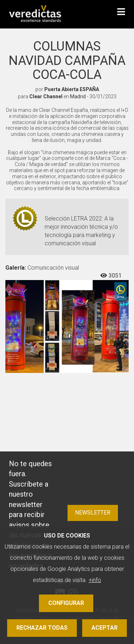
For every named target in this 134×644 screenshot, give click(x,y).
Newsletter (93, 513)
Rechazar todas (42, 628)
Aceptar (105, 628)
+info (95, 580)
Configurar (66, 603)
